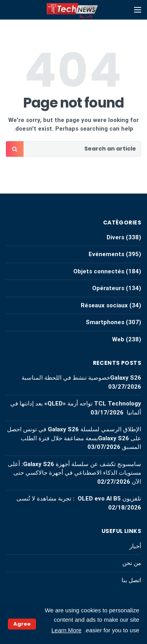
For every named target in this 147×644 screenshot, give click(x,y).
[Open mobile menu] (138, 10)
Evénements (106, 254)
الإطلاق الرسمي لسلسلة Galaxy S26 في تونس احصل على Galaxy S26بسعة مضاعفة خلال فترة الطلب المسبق (74, 438)
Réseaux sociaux (104, 305)
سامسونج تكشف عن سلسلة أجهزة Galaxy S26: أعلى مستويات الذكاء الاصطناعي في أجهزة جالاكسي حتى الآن (74, 473)
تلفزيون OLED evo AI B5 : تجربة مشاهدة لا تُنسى (79, 499)
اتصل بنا (131, 580)
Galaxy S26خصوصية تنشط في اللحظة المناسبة (81, 378)
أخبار (135, 546)
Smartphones (105, 322)
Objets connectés (99, 271)
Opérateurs (108, 288)
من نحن (132, 563)
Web (118, 339)
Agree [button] (22, 624)
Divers (115, 237)
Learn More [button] (66, 630)
